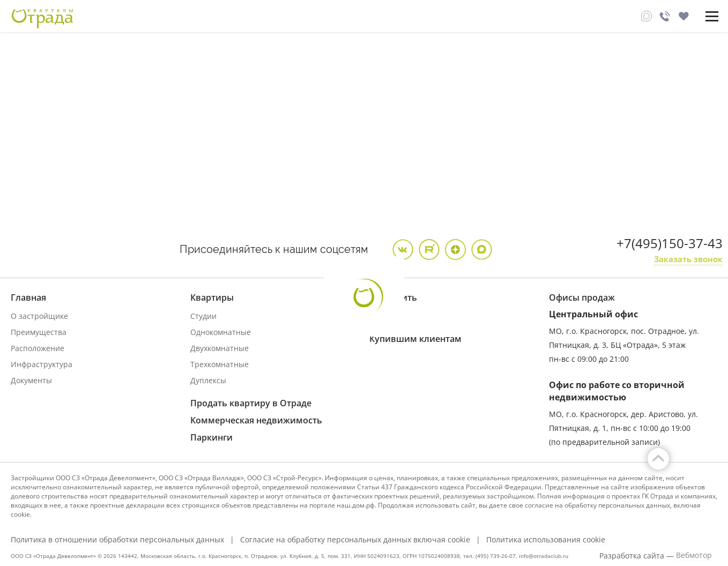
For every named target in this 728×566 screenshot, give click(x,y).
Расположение (38, 348)
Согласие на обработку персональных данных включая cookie (355, 540)
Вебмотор (694, 555)
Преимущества (39, 332)
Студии (203, 316)
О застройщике (39, 316)
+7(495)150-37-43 (670, 243)
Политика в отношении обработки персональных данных (117, 540)
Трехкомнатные (220, 364)
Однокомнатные (221, 332)
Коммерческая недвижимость (256, 420)
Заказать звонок (688, 259)
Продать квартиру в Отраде (251, 403)
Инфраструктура (42, 364)
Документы (31, 380)
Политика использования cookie (546, 540)
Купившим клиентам (415, 339)
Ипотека (385, 316)
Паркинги (211, 437)
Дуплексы (208, 380)
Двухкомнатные (220, 348)
